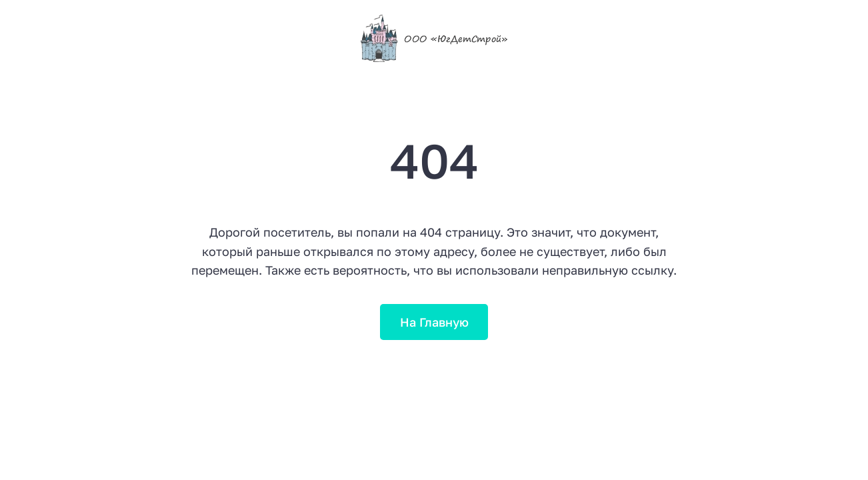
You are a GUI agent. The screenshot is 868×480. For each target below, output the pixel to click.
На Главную (434, 322)
